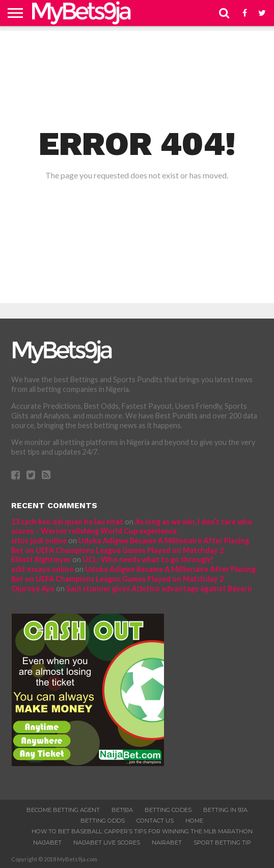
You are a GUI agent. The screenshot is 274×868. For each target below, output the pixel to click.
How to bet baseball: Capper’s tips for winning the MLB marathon (142, 831)
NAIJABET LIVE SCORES (107, 843)
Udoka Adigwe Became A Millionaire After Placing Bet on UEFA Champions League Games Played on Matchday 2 (130, 545)
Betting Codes (168, 810)
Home (194, 821)
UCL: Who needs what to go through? (148, 559)
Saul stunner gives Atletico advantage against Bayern (159, 588)
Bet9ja (122, 810)
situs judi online (39, 541)
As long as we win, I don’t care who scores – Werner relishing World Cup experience (132, 527)
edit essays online (42, 569)
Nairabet (167, 843)
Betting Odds (103, 821)
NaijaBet (47, 843)
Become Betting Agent (63, 810)
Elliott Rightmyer (41, 559)
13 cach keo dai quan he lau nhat (67, 522)
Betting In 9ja (225, 810)
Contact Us (155, 821)
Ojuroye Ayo (33, 588)
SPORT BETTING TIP (222, 843)
